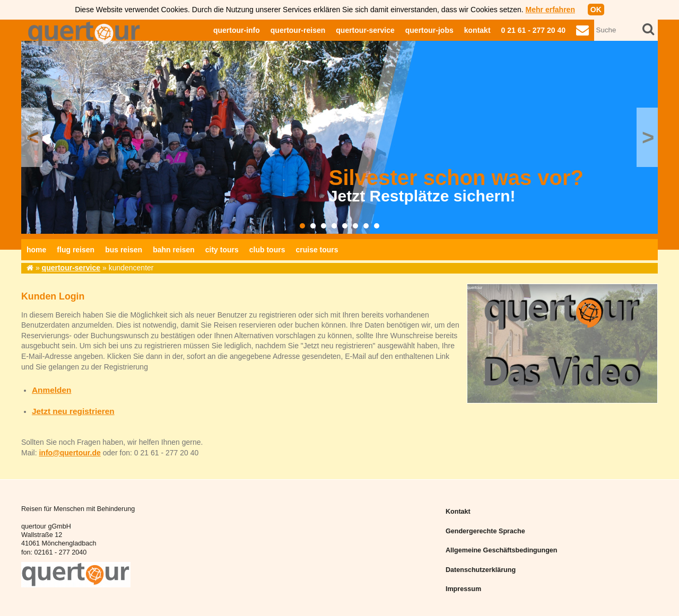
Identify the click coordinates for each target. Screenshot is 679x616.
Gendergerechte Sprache (485, 531)
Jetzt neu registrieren (73, 411)
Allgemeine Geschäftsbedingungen (502, 550)
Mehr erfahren (550, 10)
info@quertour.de (69, 453)
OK (596, 10)
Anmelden (51, 390)
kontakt (477, 30)
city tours (222, 250)
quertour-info (237, 30)
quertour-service (365, 30)
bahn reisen (174, 250)
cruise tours (317, 250)
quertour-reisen (298, 30)
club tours (267, 250)
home (36, 250)
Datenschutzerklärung (481, 570)
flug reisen (76, 250)
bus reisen (124, 250)
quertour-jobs (429, 30)
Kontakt (458, 512)
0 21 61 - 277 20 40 (533, 30)
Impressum (463, 589)
